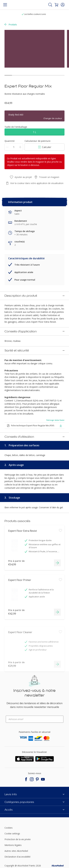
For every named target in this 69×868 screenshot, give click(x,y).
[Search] (50, 5)
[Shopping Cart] (56, 5)
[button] (63, 5)
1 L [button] (34, 132)
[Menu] (5, 5)
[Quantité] (14, 147)
